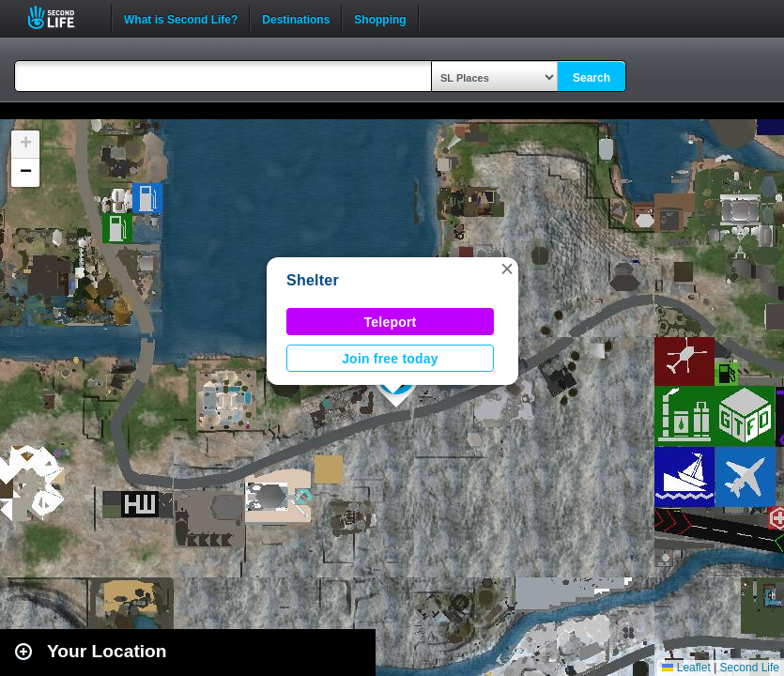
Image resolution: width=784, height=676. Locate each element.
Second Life (61, 17)
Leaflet (686, 668)
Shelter (313, 280)
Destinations (296, 18)
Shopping (380, 18)
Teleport (391, 322)
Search (592, 78)
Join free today (390, 359)
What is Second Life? (181, 18)
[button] (507, 269)
